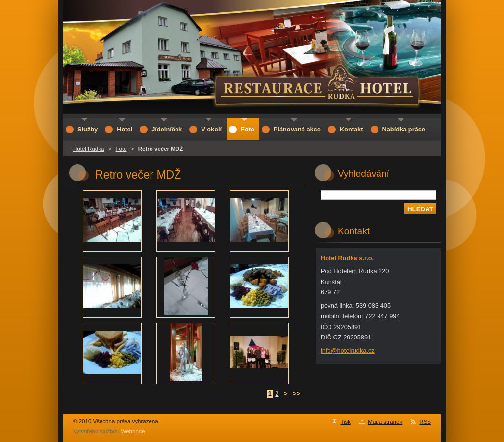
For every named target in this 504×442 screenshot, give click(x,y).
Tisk (345, 422)
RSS (425, 422)
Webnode (133, 431)
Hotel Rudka (88, 149)
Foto (121, 149)
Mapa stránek (385, 422)
